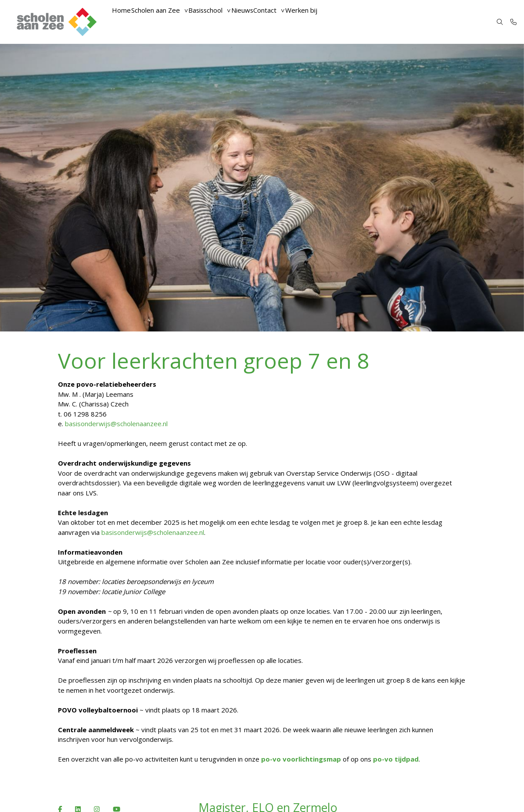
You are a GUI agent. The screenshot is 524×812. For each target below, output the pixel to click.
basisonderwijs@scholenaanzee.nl (117, 424)
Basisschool (217, 22)
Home (124, 22)
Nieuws (259, 22)
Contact (287, 22)
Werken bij (327, 22)
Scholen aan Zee (162, 22)
